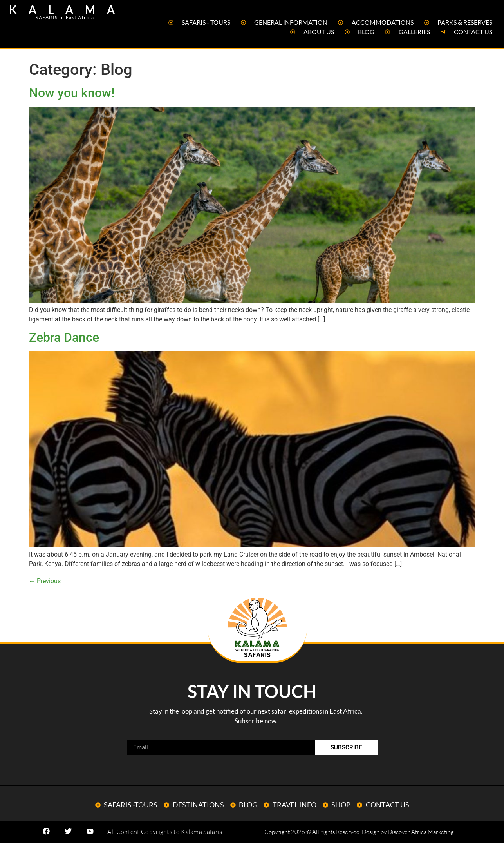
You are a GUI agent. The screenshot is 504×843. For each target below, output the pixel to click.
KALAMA (68, 9)
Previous (45, 581)
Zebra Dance (64, 337)
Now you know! (72, 93)
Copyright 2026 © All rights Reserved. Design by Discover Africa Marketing (359, 832)
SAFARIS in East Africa (65, 17)
